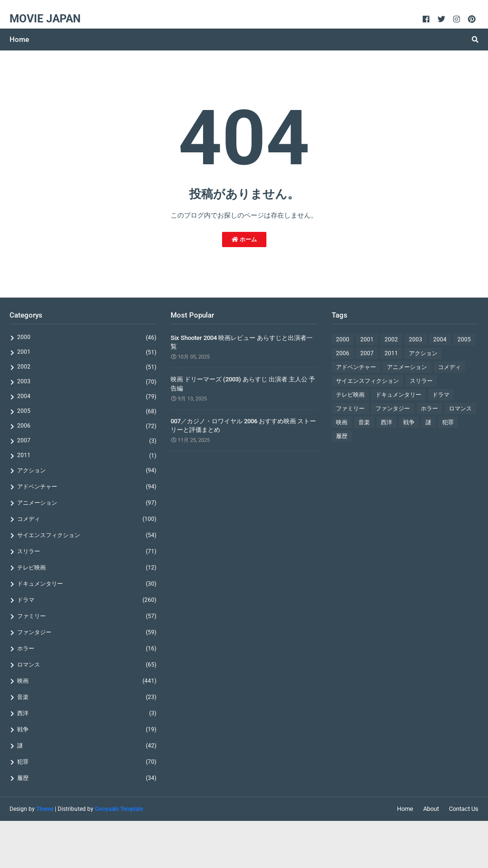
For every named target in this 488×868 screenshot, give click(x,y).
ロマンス (87, 665)
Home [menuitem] (19, 40)
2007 (87, 441)
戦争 (87, 729)
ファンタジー (87, 632)
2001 (87, 352)
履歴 (87, 778)
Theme (45, 809)
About (431, 809)
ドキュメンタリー (87, 584)
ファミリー (87, 616)
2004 (87, 396)
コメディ (87, 519)
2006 (87, 426)
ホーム (244, 239)
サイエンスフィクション (87, 535)
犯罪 (87, 762)
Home (405, 809)
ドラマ (87, 600)
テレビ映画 (87, 568)
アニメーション (87, 503)
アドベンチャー (87, 487)
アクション (87, 470)
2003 (87, 382)
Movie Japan (45, 19)
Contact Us (464, 809)
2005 (87, 411)
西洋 (87, 713)
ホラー (87, 649)
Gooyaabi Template (119, 809)
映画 (87, 681)
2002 (87, 367)
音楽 (87, 697)
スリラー (87, 551)
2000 (87, 337)
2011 (87, 455)
